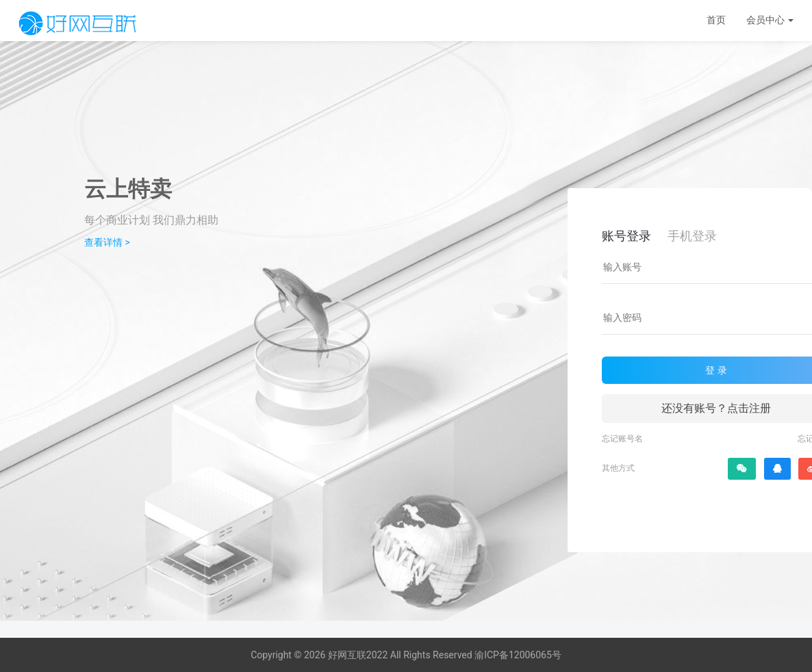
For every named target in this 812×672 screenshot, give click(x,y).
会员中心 (770, 20)
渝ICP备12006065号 (518, 655)
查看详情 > (107, 242)
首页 (716, 20)
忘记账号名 (622, 439)
